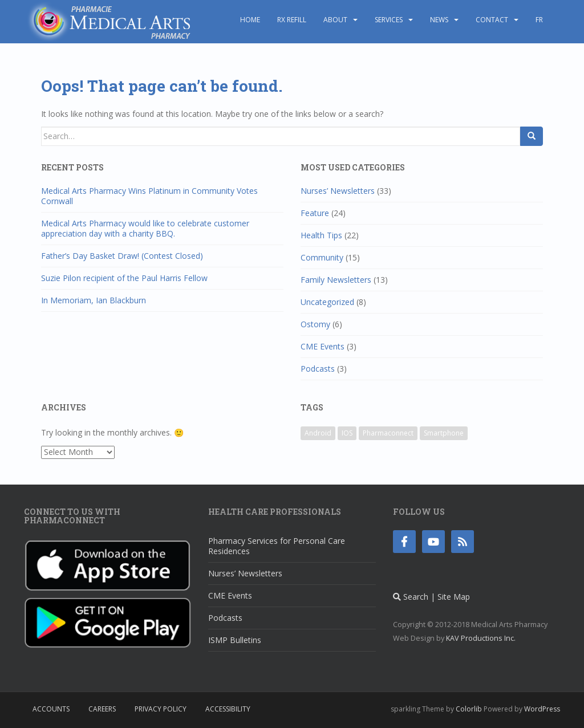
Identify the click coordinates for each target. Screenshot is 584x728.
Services (389, 20)
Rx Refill (292, 20)
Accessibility (228, 709)
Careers (102, 709)
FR (539, 20)
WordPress (542, 709)
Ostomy (315, 324)
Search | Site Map (431, 597)
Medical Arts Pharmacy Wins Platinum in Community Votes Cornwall (149, 196)
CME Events (323, 346)
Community (322, 257)
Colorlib (469, 709)
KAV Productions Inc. (481, 638)
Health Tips (321, 235)
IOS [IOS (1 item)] (347, 433)
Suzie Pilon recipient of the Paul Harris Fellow (124, 278)
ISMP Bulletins (235, 640)
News (439, 20)
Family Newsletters (336, 280)
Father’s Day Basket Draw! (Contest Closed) (122, 256)
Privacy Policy (161, 709)
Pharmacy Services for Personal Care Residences (277, 546)
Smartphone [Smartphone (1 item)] (444, 433)
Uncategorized (327, 302)
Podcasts (318, 369)
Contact (492, 20)
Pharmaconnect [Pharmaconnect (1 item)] (388, 433)
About (335, 20)
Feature (315, 213)
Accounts (51, 709)
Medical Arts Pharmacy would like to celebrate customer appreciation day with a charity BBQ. (145, 228)
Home (250, 20)
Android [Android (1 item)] (318, 433)
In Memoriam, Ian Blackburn (94, 300)
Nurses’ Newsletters (338, 191)
